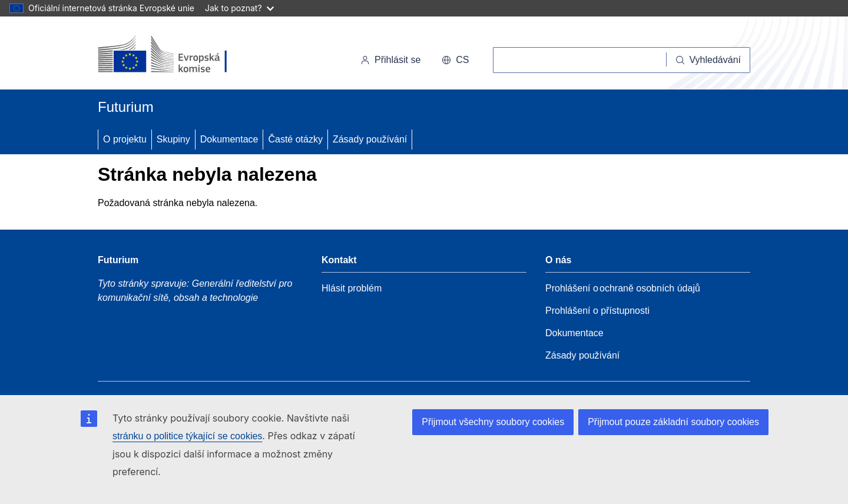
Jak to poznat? (239, 8)
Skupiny (173, 139)
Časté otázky (295, 139)
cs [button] (455, 60)
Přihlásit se (390, 60)
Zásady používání (370, 139)
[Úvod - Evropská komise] (179, 55)
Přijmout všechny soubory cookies (493, 422)
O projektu (125, 139)
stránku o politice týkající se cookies (187, 436)
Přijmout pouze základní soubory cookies (673, 422)
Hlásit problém (352, 288)
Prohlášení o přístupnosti (597, 311)
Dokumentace (229, 139)
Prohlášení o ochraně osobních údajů (623, 288)
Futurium (126, 107)
